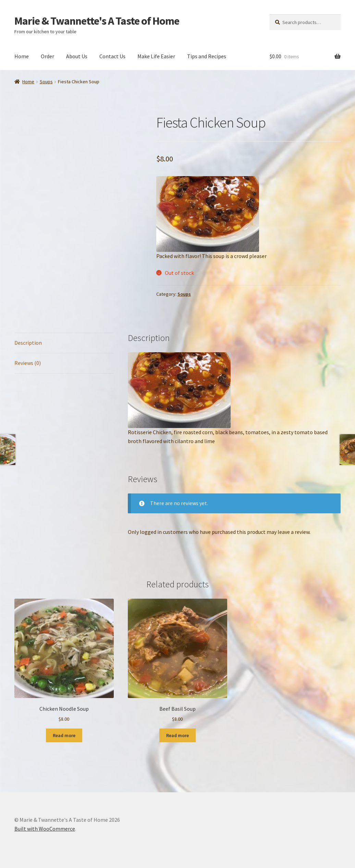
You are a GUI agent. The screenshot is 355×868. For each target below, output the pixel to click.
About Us (77, 56)
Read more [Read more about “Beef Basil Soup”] (177, 735)
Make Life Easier (156, 56)
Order (47, 56)
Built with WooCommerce (45, 829)
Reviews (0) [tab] (28, 363)
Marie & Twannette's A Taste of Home (97, 21)
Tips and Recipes (207, 56)
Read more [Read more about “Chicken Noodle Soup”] (64, 735)
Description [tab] (28, 343)
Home (22, 56)
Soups (46, 82)
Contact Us (112, 56)
